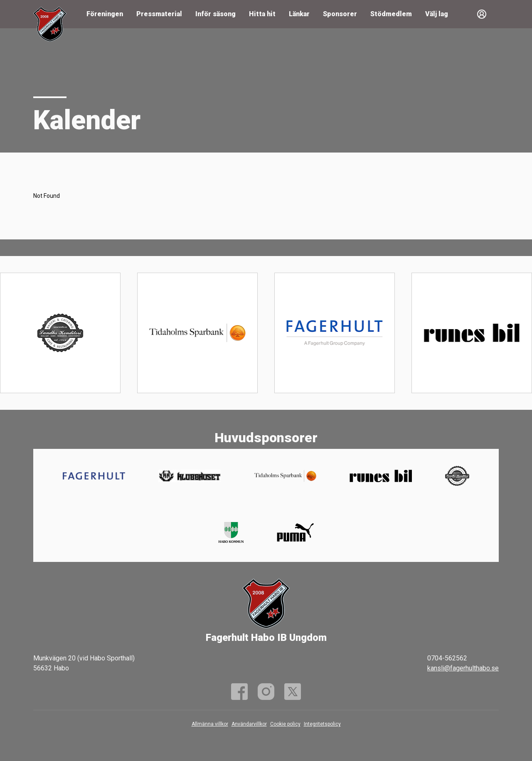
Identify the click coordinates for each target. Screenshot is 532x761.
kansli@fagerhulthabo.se (463, 668)
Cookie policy (285, 724)
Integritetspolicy (322, 724)
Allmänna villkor (210, 724)
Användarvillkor (249, 724)
